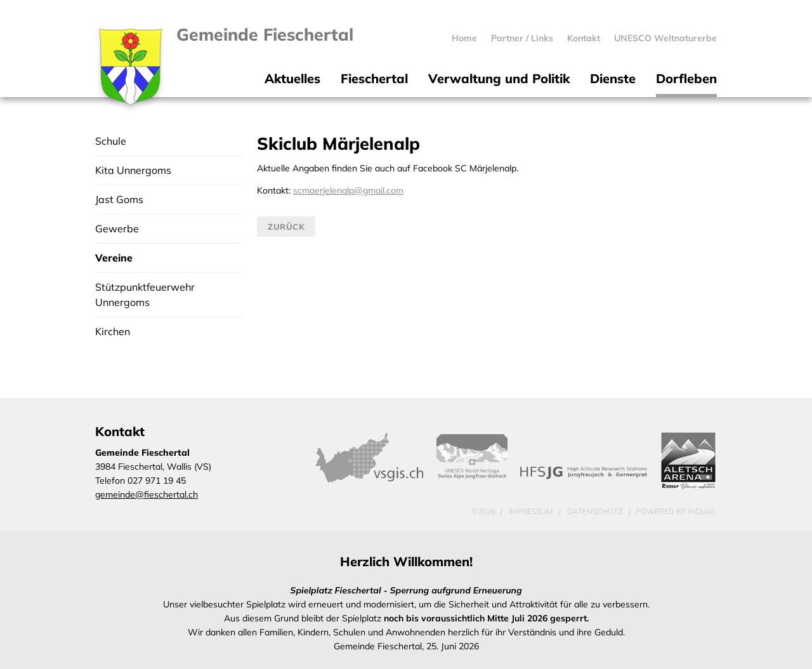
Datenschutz (596, 511)
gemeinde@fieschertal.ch (147, 494)
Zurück (286, 227)
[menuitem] (464, 38)
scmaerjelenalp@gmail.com (348, 190)
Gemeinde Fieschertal (266, 35)
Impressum (532, 511)
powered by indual (676, 511)
